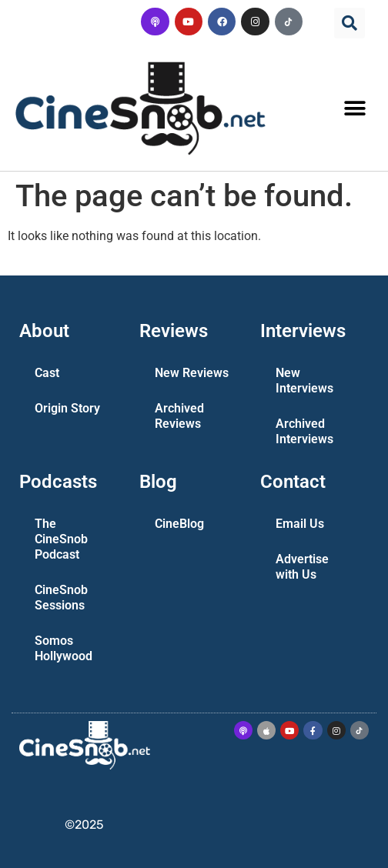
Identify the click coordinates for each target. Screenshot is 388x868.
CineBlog (179, 524)
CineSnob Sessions (61, 598)
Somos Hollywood (64, 648)
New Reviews (192, 373)
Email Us (300, 524)
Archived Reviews (179, 416)
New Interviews (304, 381)
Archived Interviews (304, 431)
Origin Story (67, 408)
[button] (350, 23)
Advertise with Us (302, 567)
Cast (47, 373)
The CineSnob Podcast (61, 539)
